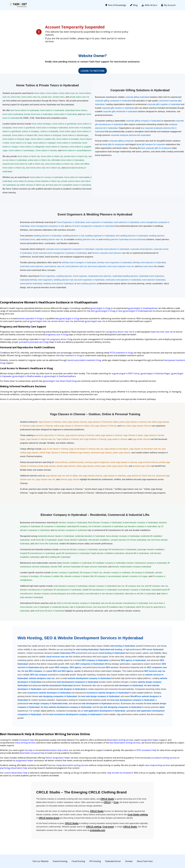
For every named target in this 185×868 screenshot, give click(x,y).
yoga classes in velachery (114, 476)
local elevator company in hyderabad (134, 590)
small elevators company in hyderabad (70, 586)
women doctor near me (62, 321)
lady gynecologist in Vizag (67, 318)
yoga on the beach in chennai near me (86, 449)
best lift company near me (157, 586)
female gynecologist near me (92, 321)
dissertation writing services (120, 740)
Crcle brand (108, 827)
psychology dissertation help (13, 768)
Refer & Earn (149, 5)
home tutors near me (31, 97)
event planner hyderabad (31, 284)
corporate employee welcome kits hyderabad (130, 135)
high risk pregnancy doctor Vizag (57, 339)
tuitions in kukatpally (49, 131)
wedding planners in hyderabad (47, 236)
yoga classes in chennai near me (41, 439)
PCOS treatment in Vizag (121, 353)
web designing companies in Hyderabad (58, 696)
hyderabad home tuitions (76, 110)
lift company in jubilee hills (52, 576)
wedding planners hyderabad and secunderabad (124, 239)
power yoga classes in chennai (133, 422)
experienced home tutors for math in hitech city (23, 164)
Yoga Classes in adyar (133, 435)
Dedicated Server (113, 861)
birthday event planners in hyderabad (149, 262)
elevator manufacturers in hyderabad (36, 590)
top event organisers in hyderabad (89, 280)
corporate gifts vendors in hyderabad (118, 108)
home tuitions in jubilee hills (43, 139)
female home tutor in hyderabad (38, 114)
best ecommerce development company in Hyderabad (75, 714)
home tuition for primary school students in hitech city (37, 181)
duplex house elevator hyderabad (72, 540)
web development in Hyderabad (97, 704)
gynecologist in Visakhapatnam (143, 308)
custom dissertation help (16, 773)
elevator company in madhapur (117, 573)
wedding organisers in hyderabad (100, 236)
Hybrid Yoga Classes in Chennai (54, 453)
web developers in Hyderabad (129, 685)
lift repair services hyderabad (94, 567)
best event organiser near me (121, 266)
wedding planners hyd (63, 280)
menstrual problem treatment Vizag (84, 360)
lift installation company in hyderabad (109, 563)
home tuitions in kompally (67, 139)
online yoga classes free (117, 466)
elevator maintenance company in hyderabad (147, 563)
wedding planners (64, 276)
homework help (26, 740)
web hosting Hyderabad (87, 649)
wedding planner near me (52, 239)
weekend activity (76, 462)
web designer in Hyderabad (72, 689)
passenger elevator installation (151, 549)
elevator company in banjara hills (79, 576)
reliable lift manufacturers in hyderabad (99, 590)
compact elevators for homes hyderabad (128, 540)
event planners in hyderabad (126, 222)
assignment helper (150, 740)
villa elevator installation (99, 540)
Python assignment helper (58, 758)
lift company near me (135, 586)
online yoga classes (85, 466)
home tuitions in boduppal (50, 135)
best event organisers (97, 266)
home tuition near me (69, 93)
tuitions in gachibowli (12, 131)
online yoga (100, 466)
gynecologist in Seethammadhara (60, 376)
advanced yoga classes (101, 453)
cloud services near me (57, 657)
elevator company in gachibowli (65, 573)
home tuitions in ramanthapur (22, 150)
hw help (29, 750)
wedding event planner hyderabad (58, 284)
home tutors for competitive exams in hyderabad (70, 185)
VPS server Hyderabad (153, 649)
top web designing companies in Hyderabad (121, 707)
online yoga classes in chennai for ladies (72, 426)
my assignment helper (23, 760)
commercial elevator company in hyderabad (78, 549)
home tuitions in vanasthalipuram (77, 150)
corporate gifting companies (122, 141)
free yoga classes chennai (90, 476)
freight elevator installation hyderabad (107, 553)
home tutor (16, 97)
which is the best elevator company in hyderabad (78, 603)
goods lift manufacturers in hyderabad (73, 553)
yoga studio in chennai (117, 439)
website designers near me (42, 678)
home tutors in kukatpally (80, 128)
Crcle (116, 802)
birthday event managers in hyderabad (79, 262)
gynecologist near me (40, 321)
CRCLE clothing (94, 827)
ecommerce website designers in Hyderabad (108, 693)
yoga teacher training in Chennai (80, 435)
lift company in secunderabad (108, 576)
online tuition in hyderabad (65, 114)
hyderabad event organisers (152, 276)
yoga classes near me (45, 479)
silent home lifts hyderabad (46, 544)
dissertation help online (57, 750)
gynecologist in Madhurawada (26, 376)
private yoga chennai (66, 466)
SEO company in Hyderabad (95, 660)
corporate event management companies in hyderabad (70, 249)
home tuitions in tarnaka (46, 150)
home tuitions (52, 93)
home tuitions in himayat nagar (16, 139)
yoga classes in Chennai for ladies (103, 422)
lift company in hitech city (91, 573)
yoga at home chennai (148, 462)
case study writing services (157, 765)
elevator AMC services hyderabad (65, 567)
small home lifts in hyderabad (44, 540)
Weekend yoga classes (79, 453)
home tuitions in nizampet (57, 147)
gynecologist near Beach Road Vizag (60, 381)
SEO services (112, 667)
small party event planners (32, 266)
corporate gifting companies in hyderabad (113, 101)
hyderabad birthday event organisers (36, 280)
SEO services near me (155, 671)
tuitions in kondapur (31, 131)
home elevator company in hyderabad (123, 536)
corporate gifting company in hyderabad (143, 121)
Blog (134, 5)
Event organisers (48, 276)
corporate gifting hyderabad (137, 97)
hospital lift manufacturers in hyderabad (37, 553)
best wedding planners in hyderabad (132, 236)
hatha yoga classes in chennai (108, 435)
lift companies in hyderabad (54, 526)
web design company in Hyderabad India (48, 704)
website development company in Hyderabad (89, 678)
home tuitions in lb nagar (21, 143)
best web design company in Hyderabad (100, 696)
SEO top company (39, 675)
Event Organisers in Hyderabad (71, 222)
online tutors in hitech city (39, 160)
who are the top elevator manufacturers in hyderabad (124, 603)
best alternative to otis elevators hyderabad (105, 594)
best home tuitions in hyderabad (25, 110)
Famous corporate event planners (107, 253)
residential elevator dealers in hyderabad (56, 536)
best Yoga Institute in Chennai (93, 439)
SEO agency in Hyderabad (133, 660)
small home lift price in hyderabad (49, 611)
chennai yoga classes (70, 479)
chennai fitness (61, 462)
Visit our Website (40, 861)
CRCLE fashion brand (49, 818)
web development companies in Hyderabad (78, 682)
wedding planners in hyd (73, 236)
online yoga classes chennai (74, 422)
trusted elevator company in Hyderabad (140, 523)
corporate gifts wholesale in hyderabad (120, 111)
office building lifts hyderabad (57, 557)
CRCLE (107, 802)
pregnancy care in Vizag (57, 334)
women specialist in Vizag (30, 318)
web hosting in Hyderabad (123, 646)
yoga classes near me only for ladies (62, 476)
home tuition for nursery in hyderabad (47, 177)
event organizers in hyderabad (99, 222)
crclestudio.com (97, 830)
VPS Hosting (95, 861)
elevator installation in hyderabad (77, 563)
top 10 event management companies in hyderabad (92, 226)
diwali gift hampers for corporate (151, 144)
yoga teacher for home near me (141, 476)
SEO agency (75, 667)
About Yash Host (145, 861)
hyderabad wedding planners (125, 276)
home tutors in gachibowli (24, 128)
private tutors (59, 97)
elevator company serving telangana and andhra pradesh (59, 594)
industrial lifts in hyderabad (137, 553)
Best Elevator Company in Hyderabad (105, 523)
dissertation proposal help (32, 753)
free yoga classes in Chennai (104, 426)
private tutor (46, 97)
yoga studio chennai (141, 439)
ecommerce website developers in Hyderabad (49, 693)
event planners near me (76, 266)
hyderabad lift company (77, 526)
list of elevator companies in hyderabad (106, 526)
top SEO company (33, 671)
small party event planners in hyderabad (123, 280)
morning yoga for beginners (97, 462)
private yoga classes (47, 466)
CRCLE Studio (107, 799)
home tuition (40, 93)
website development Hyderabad (57, 685)
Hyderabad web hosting (111, 649)
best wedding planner (86, 284)
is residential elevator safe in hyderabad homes (71, 607)
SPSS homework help (146, 750)
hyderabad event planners (100, 276)
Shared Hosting (60, 861)
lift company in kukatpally (143, 573)
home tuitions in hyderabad (52, 110)
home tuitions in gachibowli (64, 124)
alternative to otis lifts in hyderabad (140, 594)
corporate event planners (141, 249)
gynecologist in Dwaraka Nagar (155, 373)
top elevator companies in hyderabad (71, 530)
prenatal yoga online (142, 466)
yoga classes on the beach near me (145, 449)
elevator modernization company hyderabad (131, 567)
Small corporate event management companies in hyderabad (60, 253)
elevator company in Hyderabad (73, 523)
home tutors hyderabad (13, 114)
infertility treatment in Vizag (69, 355)
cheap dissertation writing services (72, 765)
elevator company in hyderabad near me (106, 586)
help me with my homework (120, 773)
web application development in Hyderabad (105, 711)
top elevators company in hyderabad (140, 526)
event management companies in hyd (47, 226)
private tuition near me (79, 97)
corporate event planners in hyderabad (112, 249)
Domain (129, 861)
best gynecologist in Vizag (103, 311)
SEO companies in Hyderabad (89, 664)
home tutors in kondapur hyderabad (52, 128)
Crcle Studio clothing (138, 815)
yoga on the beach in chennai (55, 449)
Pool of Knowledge (116, 5)
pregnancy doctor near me (120, 332)
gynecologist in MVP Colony (127, 373)
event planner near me (54, 266)
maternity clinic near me (162, 332)
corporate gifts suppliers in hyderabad (164, 104)
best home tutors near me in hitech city (43, 168)
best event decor (146, 266)
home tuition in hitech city (29, 156)
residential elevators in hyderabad (90, 536)
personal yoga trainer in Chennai (50, 435)
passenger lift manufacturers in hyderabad (118, 549)
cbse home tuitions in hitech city (59, 164)
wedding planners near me (87, 239)
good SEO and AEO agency (60, 671)
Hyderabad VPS (68, 653)
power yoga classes (121, 453)
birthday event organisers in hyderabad (114, 262)
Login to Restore (93, 71)
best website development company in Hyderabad (68, 707)
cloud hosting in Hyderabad (112, 653)
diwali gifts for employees (114, 144)
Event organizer (80, 276)
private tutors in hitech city (76, 156)
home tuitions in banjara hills (25, 135)
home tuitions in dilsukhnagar (75, 135)
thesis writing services (25, 743)
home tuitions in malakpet (44, 143)
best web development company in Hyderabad (132, 700)
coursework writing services (164, 758)
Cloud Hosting (78, 861)
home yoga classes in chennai (124, 462)
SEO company (62, 667)
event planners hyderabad (154, 280)
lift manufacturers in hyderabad (67, 590)
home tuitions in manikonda (69, 143)
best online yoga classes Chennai (136, 426)
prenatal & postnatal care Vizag (34, 342)
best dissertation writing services (125, 743)
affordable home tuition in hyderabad (68, 160)
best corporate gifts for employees (156, 148)
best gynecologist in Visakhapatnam (135, 311)
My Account (168, 5)
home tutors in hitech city (52, 156)
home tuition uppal (68, 131)
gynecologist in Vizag (100, 308)
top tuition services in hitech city (31, 185)
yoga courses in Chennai (42, 426)
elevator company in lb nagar (135, 576)
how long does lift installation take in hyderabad (114, 607)
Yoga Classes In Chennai (49, 422)
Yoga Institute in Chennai (68, 439)
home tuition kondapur (41, 124)
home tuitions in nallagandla (32, 147)
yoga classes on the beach (116, 449)
